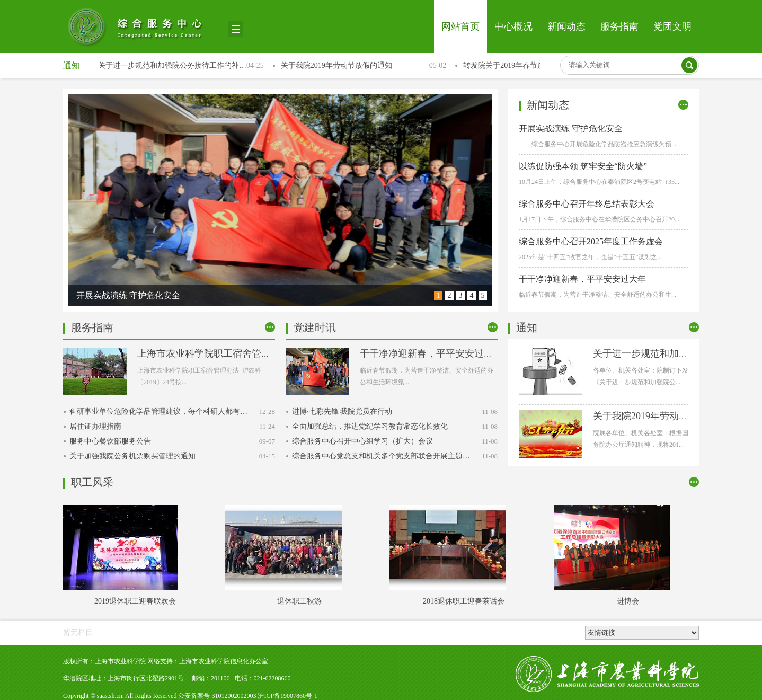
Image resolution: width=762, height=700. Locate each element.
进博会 (630, 601)
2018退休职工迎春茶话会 (465, 601)
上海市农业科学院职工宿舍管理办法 (214, 353)
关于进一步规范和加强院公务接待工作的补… (173, 65)
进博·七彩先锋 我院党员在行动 (342, 411)
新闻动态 (566, 26)
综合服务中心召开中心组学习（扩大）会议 (362, 441)
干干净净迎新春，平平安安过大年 (582, 279)
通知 (72, 65)
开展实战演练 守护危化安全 (571, 129)
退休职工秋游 (301, 601)
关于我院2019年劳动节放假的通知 (338, 65)
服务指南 (619, 26)
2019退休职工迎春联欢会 (137, 601)
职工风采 (92, 482)
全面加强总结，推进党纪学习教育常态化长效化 (370, 426)
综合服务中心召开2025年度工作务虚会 (591, 241)
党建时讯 (315, 327)
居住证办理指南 (95, 426)
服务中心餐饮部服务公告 (110, 441)
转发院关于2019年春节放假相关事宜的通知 (535, 65)
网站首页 (460, 26)
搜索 (689, 65)
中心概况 (513, 26)
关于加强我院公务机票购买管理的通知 (132, 456)
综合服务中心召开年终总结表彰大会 (587, 204)
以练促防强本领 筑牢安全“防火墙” (583, 166)
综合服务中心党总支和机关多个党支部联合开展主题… (381, 456)
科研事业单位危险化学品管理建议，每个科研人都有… (158, 411)
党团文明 (672, 26)
